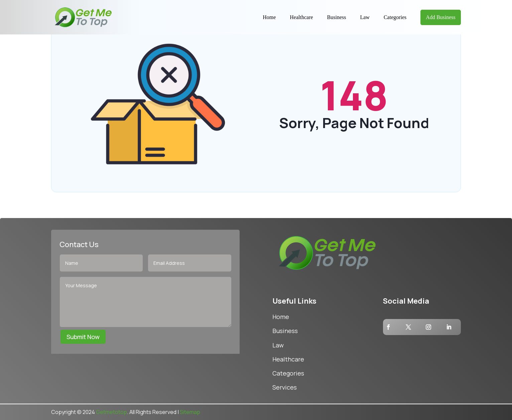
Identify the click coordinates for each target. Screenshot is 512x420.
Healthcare (301, 17)
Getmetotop (111, 412)
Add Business (440, 17)
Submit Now (83, 337)
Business (337, 17)
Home (269, 17)
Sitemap (190, 412)
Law (365, 17)
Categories (395, 17)
